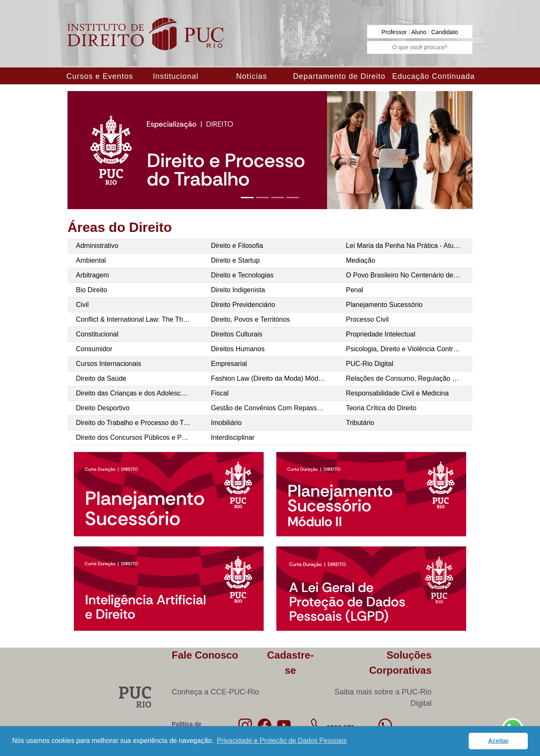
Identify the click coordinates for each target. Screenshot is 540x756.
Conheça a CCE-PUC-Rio (215, 692)
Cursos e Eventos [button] (100, 76)
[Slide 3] (278, 198)
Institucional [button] (175, 76)
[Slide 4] (293, 198)
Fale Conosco (205, 655)
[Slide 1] (247, 198)
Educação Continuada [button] (433, 76)
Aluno (420, 32)
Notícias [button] (252, 76)
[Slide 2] (262, 198)
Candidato (445, 32)
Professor (395, 32)
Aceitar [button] (498, 741)
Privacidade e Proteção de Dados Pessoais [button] (282, 741)
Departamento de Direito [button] (339, 76)
